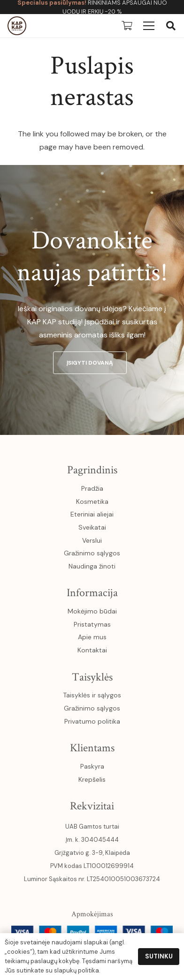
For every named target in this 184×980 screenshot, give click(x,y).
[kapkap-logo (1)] (17, 26)
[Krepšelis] (127, 26)
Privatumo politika (92, 721)
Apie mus (92, 637)
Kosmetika (92, 501)
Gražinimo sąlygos (92, 553)
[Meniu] (149, 26)
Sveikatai (92, 527)
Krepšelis (92, 779)
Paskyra (92, 766)
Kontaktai (92, 650)
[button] (171, 26)
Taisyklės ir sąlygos (92, 695)
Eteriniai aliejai (92, 514)
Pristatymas (92, 624)
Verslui (92, 540)
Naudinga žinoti (92, 566)
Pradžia (92, 488)
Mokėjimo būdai (92, 611)
